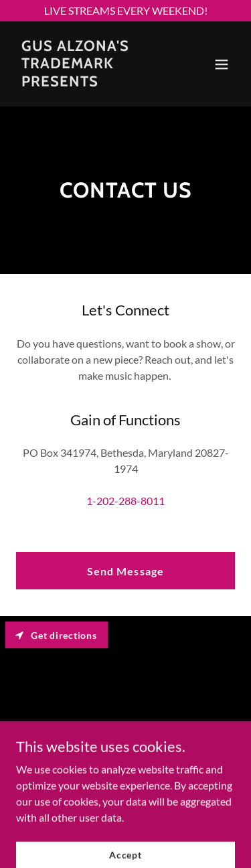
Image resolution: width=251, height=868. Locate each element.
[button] (222, 64)
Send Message (125, 571)
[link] (93, 82)
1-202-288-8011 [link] (125, 501)
